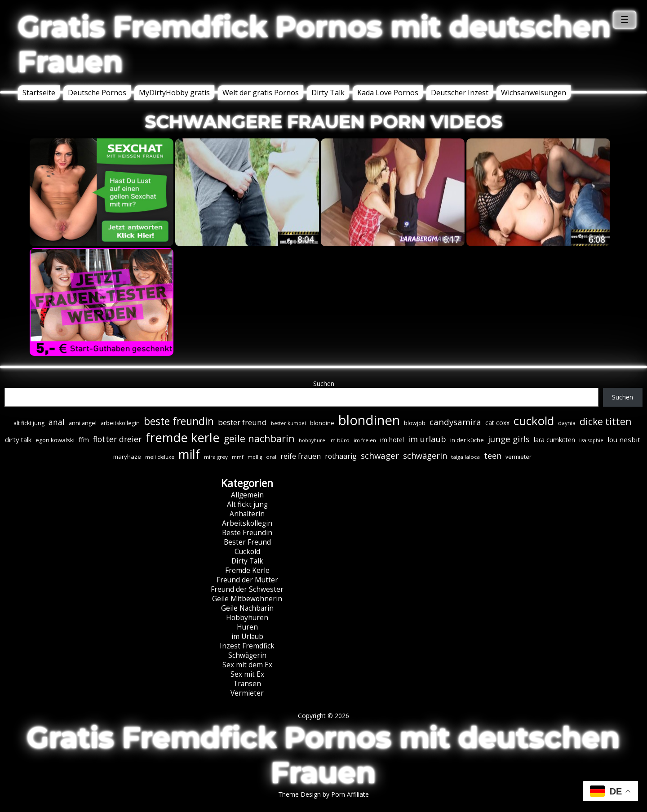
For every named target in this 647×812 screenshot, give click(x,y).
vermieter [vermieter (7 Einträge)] (518, 457)
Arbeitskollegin (247, 523)
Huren (247, 627)
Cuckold (247, 552)
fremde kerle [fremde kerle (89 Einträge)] (183, 437)
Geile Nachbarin (247, 608)
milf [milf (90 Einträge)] (189, 454)
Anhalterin (247, 514)
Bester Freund (247, 542)
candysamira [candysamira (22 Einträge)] (455, 422)
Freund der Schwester (247, 589)
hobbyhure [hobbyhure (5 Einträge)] (312, 440)
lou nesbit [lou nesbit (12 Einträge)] (624, 439)
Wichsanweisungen (534, 93)
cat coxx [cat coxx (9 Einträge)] (497, 423)
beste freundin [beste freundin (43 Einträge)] (179, 421)
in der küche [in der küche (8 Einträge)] (467, 440)
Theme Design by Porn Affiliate (323, 794)
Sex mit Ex (247, 674)
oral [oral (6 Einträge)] (271, 457)
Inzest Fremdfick (247, 646)
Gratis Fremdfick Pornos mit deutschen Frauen (315, 44)
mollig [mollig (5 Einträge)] (255, 457)
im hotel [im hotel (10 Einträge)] (392, 440)
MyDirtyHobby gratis (174, 93)
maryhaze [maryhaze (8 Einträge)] (127, 457)
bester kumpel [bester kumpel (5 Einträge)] (288, 423)
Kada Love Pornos (388, 93)
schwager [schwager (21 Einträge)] (380, 455)
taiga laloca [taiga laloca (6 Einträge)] (465, 457)
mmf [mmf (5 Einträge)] (238, 457)
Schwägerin (247, 655)
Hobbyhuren (247, 618)
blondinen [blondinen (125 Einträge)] (369, 420)
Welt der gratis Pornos (261, 93)
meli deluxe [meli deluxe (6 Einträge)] (160, 457)
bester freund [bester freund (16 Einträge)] (242, 422)
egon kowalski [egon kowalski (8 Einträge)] (55, 440)
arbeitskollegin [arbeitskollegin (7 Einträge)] (120, 423)
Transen (247, 684)
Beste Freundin (247, 533)
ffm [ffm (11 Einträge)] (84, 439)
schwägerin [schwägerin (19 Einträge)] (425, 456)
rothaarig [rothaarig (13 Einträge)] (341, 456)
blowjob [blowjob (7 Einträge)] (415, 423)
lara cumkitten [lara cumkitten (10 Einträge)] (554, 440)
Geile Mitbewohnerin (247, 599)
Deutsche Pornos (97, 93)
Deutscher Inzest (460, 93)
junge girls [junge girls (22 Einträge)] (509, 439)
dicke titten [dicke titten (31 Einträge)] (605, 422)
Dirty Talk (328, 93)
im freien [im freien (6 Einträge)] (365, 440)
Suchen (324, 384)
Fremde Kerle (247, 570)
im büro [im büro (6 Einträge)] (339, 440)
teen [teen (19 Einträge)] (493, 456)
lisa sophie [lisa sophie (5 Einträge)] (591, 440)
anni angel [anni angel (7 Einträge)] (83, 423)
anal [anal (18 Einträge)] (57, 422)
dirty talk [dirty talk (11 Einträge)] (18, 439)
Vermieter (247, 693)
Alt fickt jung (247, 504)
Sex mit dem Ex (247, 665)
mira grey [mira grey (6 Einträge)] (216, 457)
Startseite (39, 93)
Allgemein (247, 495)
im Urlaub (247, 637)
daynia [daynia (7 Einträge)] (567, 423)
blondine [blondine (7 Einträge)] (322, 423)
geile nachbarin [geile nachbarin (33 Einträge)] (259, 438)
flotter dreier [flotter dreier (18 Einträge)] (117, 439)
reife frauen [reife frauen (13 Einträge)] (301, 456)
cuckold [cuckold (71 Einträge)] (534, 421)
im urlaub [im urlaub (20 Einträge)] (427, 439)
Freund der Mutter (247, 580)
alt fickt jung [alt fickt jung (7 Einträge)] (29, 423)
